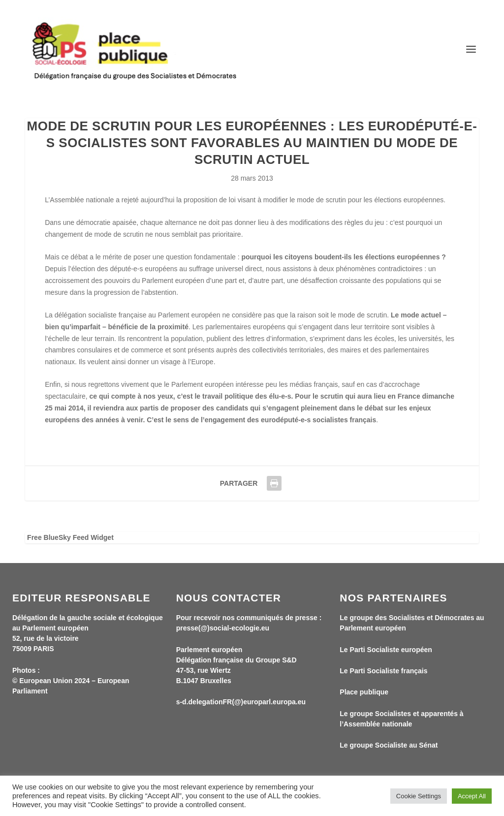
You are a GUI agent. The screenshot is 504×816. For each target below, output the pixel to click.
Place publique (364, 692)
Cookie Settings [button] (419, 796)
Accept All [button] (472, 796)
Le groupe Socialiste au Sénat (389, 745)
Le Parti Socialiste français (383, 671)
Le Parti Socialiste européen (386, 650)
